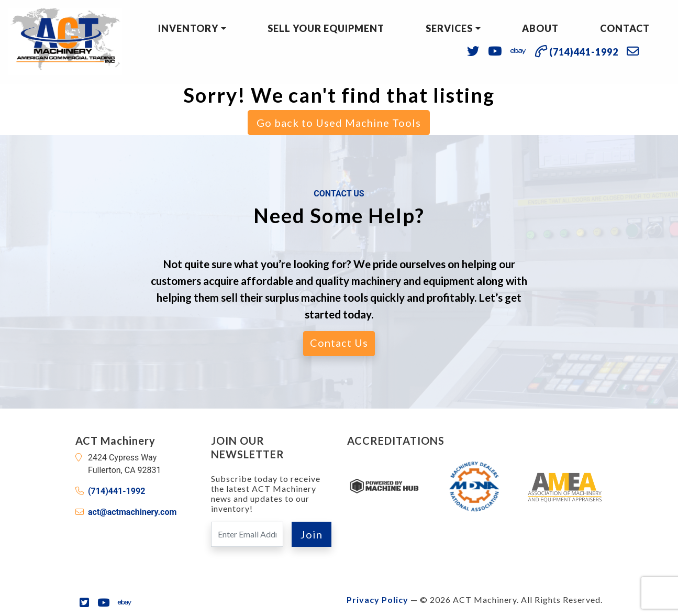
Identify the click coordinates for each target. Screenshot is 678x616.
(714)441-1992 (116, 491)
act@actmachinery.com (132, 512)
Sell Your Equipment (326, 28)
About (540, 28)
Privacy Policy (377, 599)
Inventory (188, 28)
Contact (625, 28)
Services (449, 28)
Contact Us (339, 343)
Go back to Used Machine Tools (339, 123)
